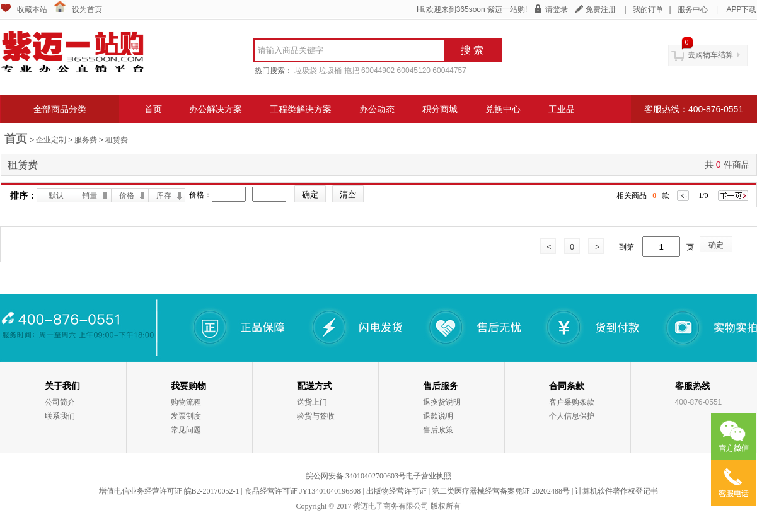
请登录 (557, 9)
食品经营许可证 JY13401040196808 (303, 491)
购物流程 (186, 402)
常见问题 (186, 430)
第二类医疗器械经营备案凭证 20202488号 (501, 491)
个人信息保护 (572, 416)
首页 (153, 109)
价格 (127, 195)
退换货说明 (442, 402)
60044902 (378, 71)
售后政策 (438, 430)
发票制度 (186, 416)
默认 (56, 195)
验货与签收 (316, 416)
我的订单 (648, 9)
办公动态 (377, 109)
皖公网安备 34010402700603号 (356, 476)
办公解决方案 (216, 109)
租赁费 (117, 140)
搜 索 (472, 50)
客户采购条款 (572, 402)
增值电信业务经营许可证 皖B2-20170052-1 (169, 491)
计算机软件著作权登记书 (616, 491)
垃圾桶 (330, 71)
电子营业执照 (429, 476)
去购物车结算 (710, 55)
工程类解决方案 (301, 109)
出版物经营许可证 (396, 491)
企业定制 (51, 140)
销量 (90, 195)
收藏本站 (32, 9)
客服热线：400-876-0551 (694, 109)
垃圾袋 (306, 71)
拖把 (352, 71)
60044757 (449, 71)
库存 (164, 195)
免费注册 (601, 9)
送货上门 (312, 402)
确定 (716, 245)
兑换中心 (503, 109)
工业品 (562, 109)
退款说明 (438, 416)
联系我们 (60, 416)
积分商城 (440, 109)
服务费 (86, 140)
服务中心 (693, 9)
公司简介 (60, 402)
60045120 (414, 71)
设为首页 (87, 9)
